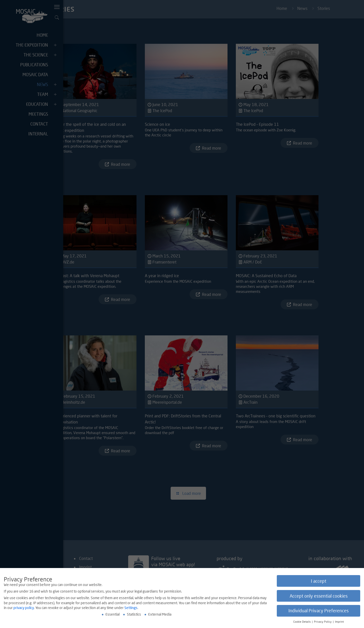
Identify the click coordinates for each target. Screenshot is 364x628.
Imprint (339, 622)
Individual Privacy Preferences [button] (318, 611)
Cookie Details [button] (302, 622)
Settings (131, 608)
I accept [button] (319, 581)
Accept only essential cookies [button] (319, 596)
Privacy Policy (323, 622)
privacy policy (24, 608)
